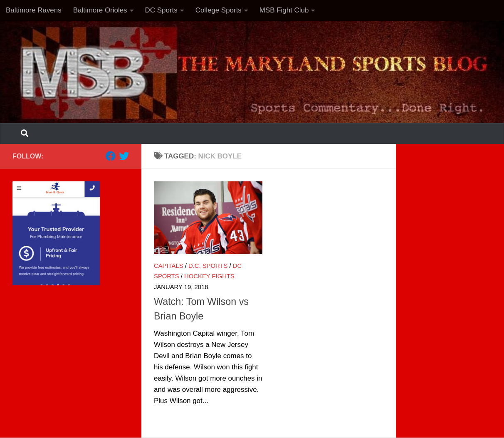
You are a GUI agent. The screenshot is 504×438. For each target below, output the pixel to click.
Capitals (169, 266)
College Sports (219, 10)
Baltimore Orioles (100, 10)
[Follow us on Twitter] (124, 156)
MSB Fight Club (284, 10)
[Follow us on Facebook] (111, 156)
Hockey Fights (209, 276)
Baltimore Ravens (34, 10)
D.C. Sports (208, 266)
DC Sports (161, 10)
